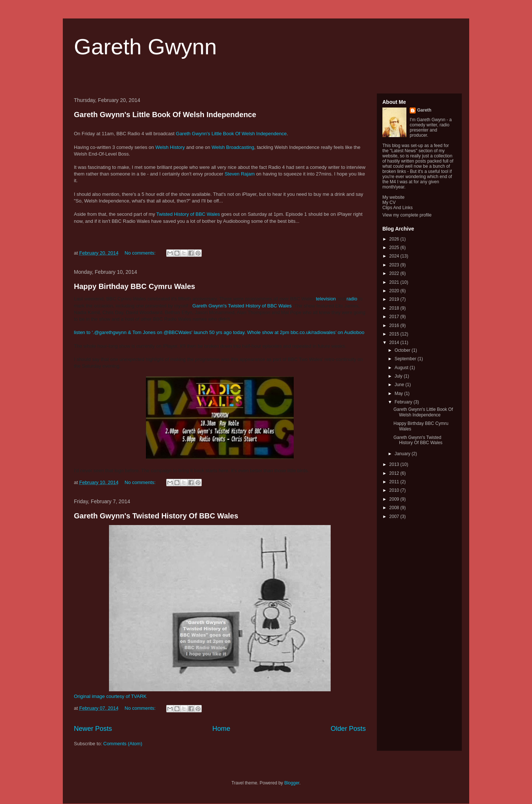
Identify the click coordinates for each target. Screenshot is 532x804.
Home (221, 729)
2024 (395, 256)
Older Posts (348, 729)
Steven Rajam (240, 174)
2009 (395, 499)
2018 (395, 308)
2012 (395, 473)
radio (353, 299)
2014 (395, 343)
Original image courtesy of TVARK (110, 696)
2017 (395, 317)
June (400, 385)
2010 (395, 490)
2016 (395, 326)
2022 (395, 273)
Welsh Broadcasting (233, 147)
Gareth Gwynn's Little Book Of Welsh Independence (165, 115)
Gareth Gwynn (145, 47)
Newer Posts (93, 729)
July (399, 376)
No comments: (141, 253)
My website (393, 197)
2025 (395, 248)
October (403, 350)
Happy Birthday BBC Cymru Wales (134, 286)
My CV (389, 202)
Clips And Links (398, 208)
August (402, 368)
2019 (395, 299)
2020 (395, 291)
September (406, 359)
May (399, 394)
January (403, 454)
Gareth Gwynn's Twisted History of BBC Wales (242, 306)
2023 (395, 265)
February (404, 402)
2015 (395, 334)
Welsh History (170, 147)
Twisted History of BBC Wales (188, 214)
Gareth (424, 110)
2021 (395, 282)
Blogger (292, 783)
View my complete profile (407, 215)
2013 (395, 464)
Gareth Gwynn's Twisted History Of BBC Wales (156, 516)
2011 (395, 482)
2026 (395, 239)
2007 (395, 517)
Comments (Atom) (123, 744)
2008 (395, 508)
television (327, 299)
